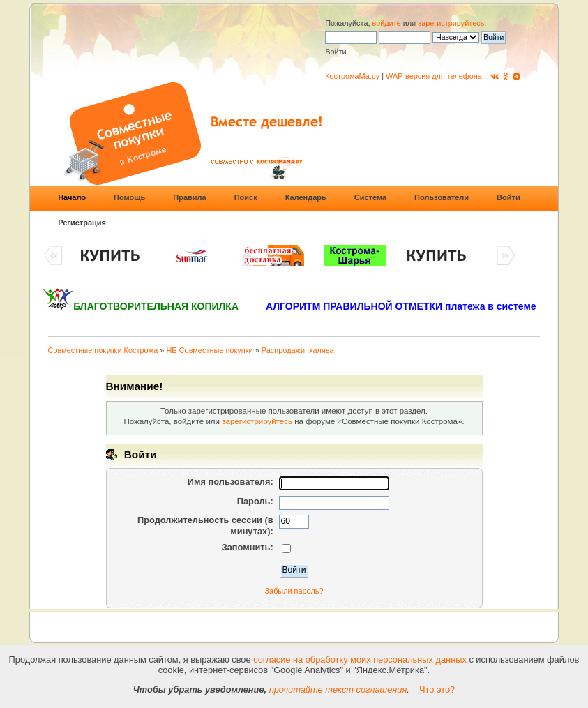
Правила (189, 197)
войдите (387, 23)
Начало (72, 197)
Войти (508, 197)
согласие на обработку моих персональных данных (360, 660)
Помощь (129, 197)
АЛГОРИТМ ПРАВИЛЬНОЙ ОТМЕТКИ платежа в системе (401, 306)
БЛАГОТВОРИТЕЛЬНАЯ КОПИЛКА (156, 306)
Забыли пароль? (294, 591)
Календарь (306, 197)
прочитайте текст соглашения (338, 690)
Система (370, 197)
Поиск (246, 197)
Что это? (437, 690)
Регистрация (82, 223)
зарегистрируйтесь (451, 23)
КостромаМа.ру (352, 76)
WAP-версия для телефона (434, 76)
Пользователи (442, 197)
